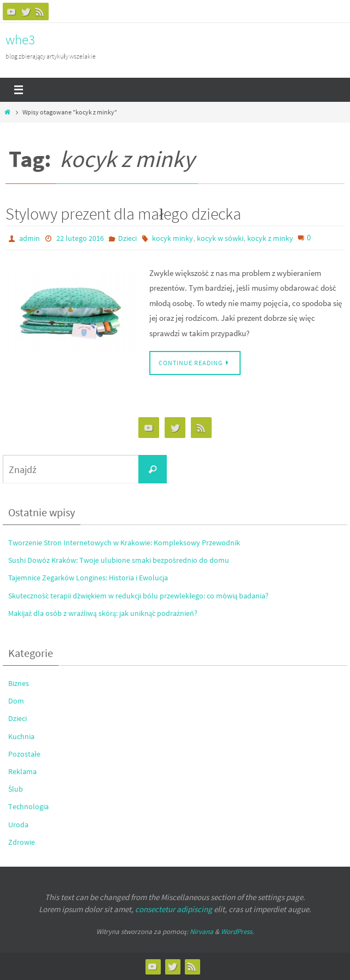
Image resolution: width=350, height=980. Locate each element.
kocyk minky (173, 238)
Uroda (18, 825)
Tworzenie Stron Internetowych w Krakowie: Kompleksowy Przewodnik (124, 543)
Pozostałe (24, 754)
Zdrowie (22, 842)
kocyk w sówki (220, 238)
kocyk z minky (270, 238)
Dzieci (127, 238)
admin (30, 238)
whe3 (20, 39)
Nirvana (202, 932)
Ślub (16, 789)
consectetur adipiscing (174, 909)
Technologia (28, 806)
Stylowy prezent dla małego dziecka (123, 214)
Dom (16, 701)
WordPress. (237, 932)
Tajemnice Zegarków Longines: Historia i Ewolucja (88, 578)
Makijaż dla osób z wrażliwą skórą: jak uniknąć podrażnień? (103, 613)
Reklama (22, 771)
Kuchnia (21, 736)
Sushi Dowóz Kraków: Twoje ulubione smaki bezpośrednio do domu (119, 560)
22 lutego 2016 (80, 238)
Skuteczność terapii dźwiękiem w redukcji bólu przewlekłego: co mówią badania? (138, 596)
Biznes (19, 683)
